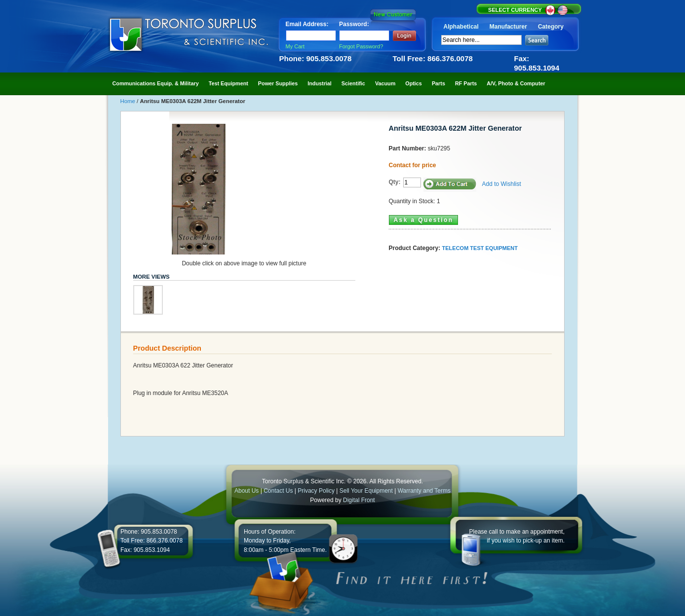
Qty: (395, 182)
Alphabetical (461, 27)
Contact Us (278, 491)
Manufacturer (508, 27)
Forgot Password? (361, 46)
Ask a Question (424, 220)
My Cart (295, 46)
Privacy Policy (316, 491)
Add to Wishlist (502, 184)
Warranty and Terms (424, 491)
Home (129, 101)
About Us (247, 491)
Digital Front (359, 500)
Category (551, 27)
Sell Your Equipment (367, 491)
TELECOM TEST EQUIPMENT (480, 248)
